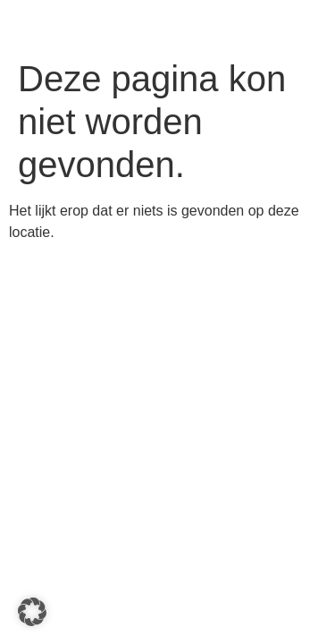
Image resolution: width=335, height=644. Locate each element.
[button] (32, 612)
